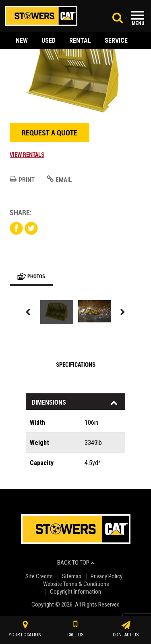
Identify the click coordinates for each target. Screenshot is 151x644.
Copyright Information (75, 592)
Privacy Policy (107, 576)
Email (59, 180)
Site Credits (39, 576)
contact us (126, 629)
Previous (28, 312)
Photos (31, 276)
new (22, 41)
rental (80, 41)
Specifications (76, 364)
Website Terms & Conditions (76, 584)
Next (123, 312)
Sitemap (72, 576)
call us (75, 629)
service (116, 41)
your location (25, 629)
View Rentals (27, 154)
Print (22, 180)
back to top (76, 563)
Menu (138, 23)
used (49, 41)
